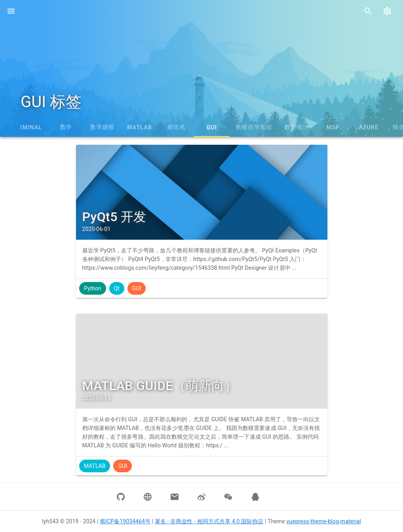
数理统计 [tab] (297, 127)
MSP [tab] (333, 127)
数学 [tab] (66, 127)
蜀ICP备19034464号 (125, 521)
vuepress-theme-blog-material (323, 521)
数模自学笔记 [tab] (254, 127)
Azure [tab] (369, 127)
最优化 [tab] (176, 127)
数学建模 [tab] (102, 127)
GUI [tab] (212, 127)
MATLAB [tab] (140, 127)
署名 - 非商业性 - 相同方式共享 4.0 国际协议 (209, 521)
